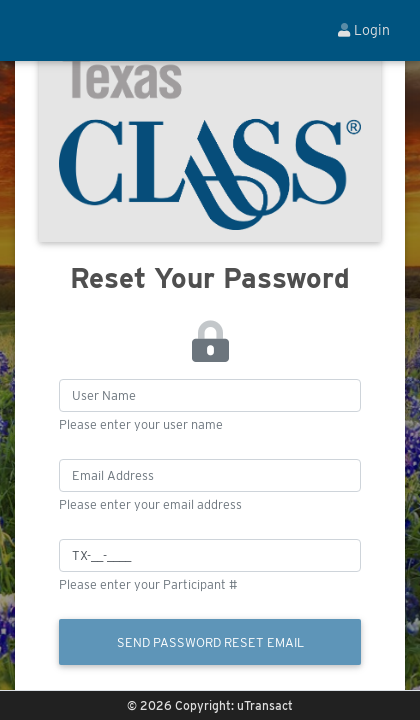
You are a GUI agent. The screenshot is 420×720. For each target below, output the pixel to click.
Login (364, 30)
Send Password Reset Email (210, 642)
